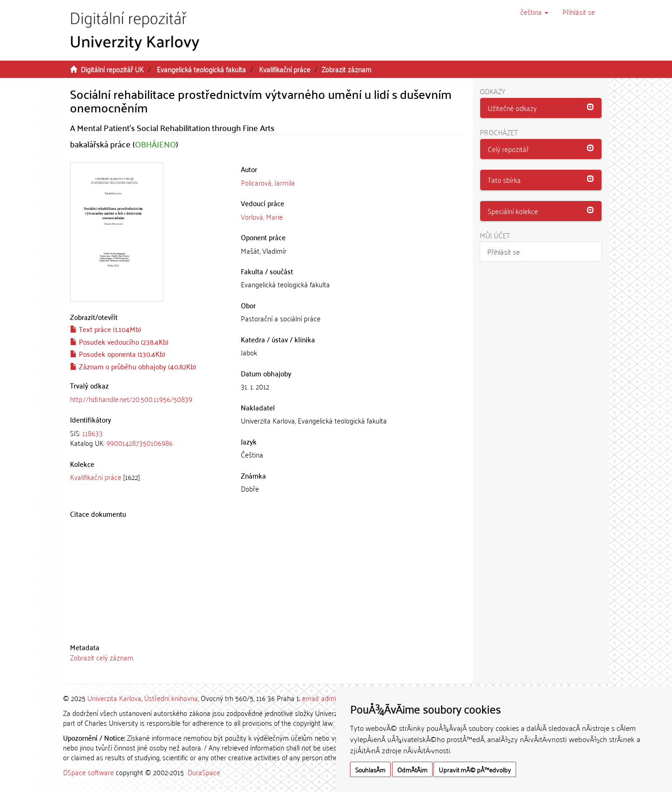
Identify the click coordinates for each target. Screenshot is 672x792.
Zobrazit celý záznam (102, 657)
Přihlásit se (504, 251)
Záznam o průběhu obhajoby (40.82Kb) (133, 366)
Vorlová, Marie (262, 216)
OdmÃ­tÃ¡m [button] (412, 769)
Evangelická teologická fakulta (201, 69)
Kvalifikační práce (285, 69)
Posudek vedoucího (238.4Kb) (119, 341)
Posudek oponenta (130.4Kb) (118, 354)
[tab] (148, 438)
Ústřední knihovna (171, 698)
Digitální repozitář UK (112, 69)
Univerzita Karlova (114, 698)
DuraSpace (204, 772)
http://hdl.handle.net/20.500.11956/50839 (131, 399)
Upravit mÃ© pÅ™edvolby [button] (475, 769)
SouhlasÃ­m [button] (370, 769)
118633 (92, 433)
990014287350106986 (140, 443)
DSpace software (88, 772)
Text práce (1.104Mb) (105, 329)
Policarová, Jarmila (268, 182)
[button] (534, 12)
